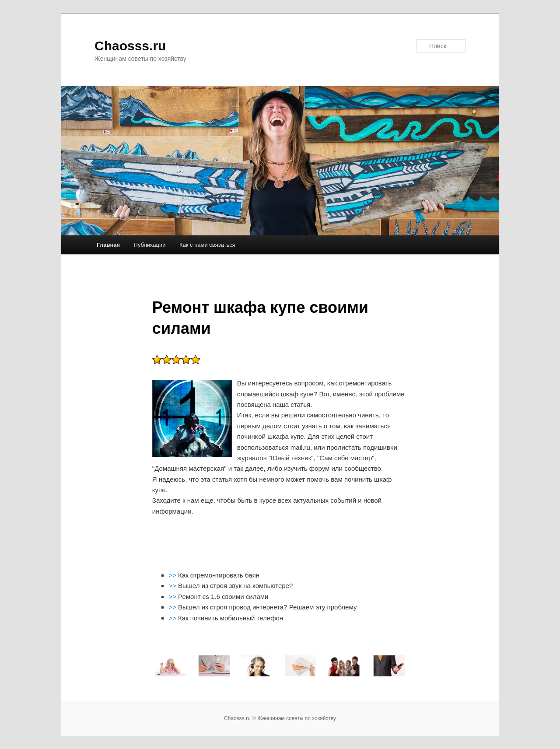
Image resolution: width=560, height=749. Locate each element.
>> (173, 575)
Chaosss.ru (130, 46)
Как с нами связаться (207, 245)
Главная (108, 245)
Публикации (150, 245)
